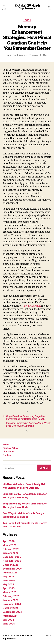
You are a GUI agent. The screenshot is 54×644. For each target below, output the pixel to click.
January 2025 (11, 600)
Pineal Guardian (32, 306)
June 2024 (9, 624)
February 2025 (11, 596)
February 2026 (11, 549)
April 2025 (9, 588)
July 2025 (8, 577)
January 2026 (11, 553)
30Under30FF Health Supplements (27, 7)
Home (6, 444)
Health (27, 20)
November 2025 (12, 561)
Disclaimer (9, 452)
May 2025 (8, 584)
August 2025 (10, 573)
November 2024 (12, 604)
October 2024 (10, 608)
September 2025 (12, 569)
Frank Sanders (20, 55)
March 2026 (9, 545)
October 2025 (10, 565)
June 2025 (9, 580)
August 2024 (10, 616)
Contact (7, 455)
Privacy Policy (10, 448)
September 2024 (12, 612)
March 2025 (9, 592)
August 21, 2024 (40, 55)
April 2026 (9, 541)
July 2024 (8, 620)
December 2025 (12, 557)
